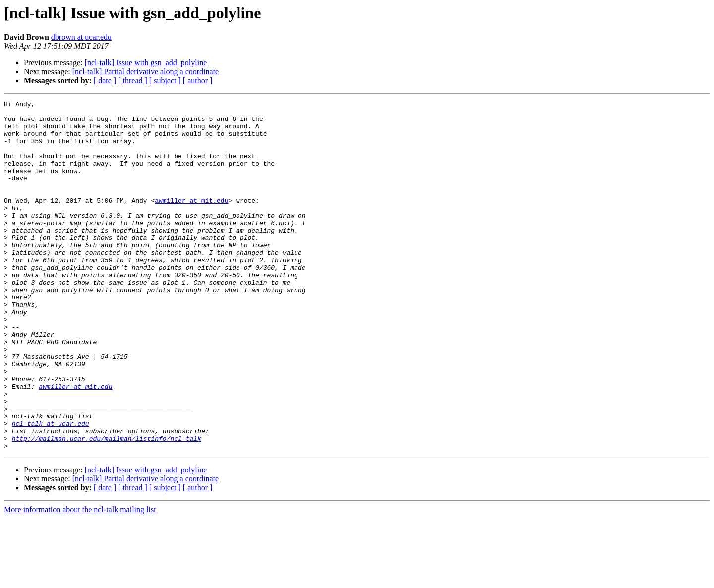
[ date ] (105, 81)
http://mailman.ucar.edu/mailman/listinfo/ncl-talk (107, 507)
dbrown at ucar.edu (81, 37)
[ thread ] (133, 81)
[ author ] (198, 81)
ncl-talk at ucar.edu (51, 489)
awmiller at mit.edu (191, 221)
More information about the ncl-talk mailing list (80, 579)
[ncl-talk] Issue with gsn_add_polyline (146, 63)
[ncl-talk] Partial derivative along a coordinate (146, 72)
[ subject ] (165, 81)
